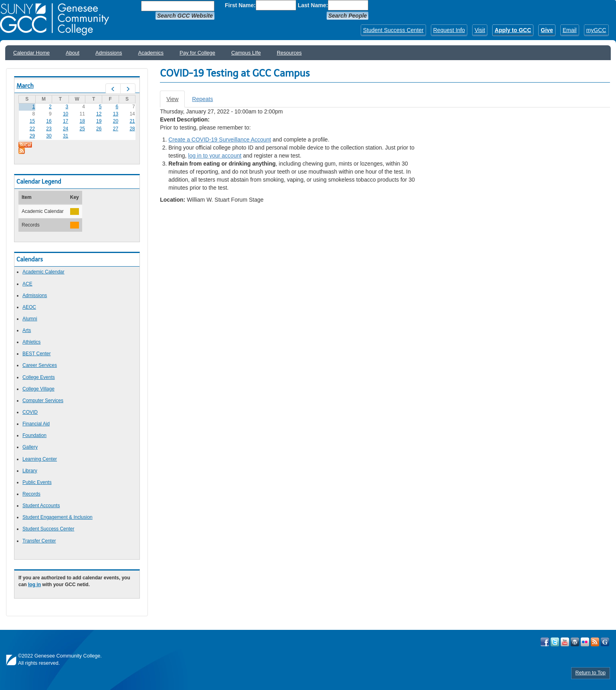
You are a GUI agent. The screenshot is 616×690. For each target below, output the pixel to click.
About (73, 53)
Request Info (449, 30)
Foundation (34, 435)
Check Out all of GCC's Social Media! (605, 642)
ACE (27, 284)
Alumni (30, 319)
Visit (480, 30)
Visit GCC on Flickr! (585, 642)
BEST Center (36, 354)
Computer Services (43, 401)
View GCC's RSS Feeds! (595, 642)
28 (132, 129)
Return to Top (591, 673)
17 (66, 121)
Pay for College (197, 53)
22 (32, 129)
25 (82, 129)
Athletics (31, 342)
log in (34, 585)
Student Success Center (393, 30)
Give (547, 30)
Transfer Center (39, 541)
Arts (27, 330)
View (176, 101)
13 (116, 114)
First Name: (240, 5)
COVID (30, 412)
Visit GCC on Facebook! (545, 642)
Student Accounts (41, 506)
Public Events (37, 482)
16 (49, 121)
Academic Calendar (43, 272)
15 (32, 121)
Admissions (109, 53)
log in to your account (215, 156)
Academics (151, 53)
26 (99, 129)
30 (49, 136)
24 (66, 129)
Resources (289, 53)
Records (31, 494)
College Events (39, 377)
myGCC (596, 30)
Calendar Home (31, 53)
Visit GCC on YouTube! (565, 642)
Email (570, 30)
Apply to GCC (513, 30)
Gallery (30, 447)
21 (132, 121)
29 (32, 136)
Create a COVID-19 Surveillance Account (220, 140)
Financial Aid (36, 424)
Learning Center (40, 459)
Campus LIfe (246, 53)
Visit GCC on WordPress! (575, 642)
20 (116, 121)
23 (49, 129)
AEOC (29, 307)
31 (66, 136)
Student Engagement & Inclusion (58, 517)
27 (116, 129)
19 (99, 121)
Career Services (40, 365)
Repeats (202, 99)
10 (66, 114)
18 (82, 121)
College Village (38, 389)
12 (99, 114)
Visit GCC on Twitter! (555, 642)
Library (30, 471)
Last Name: (313, 5)
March (25, 86)
